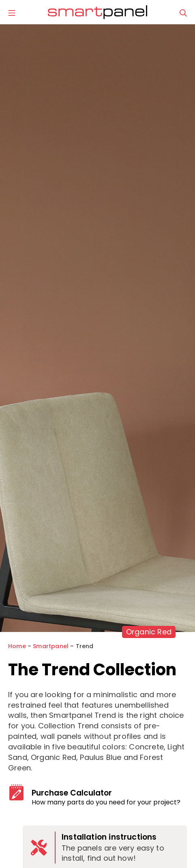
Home (17, 646)
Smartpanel (51, 646)
